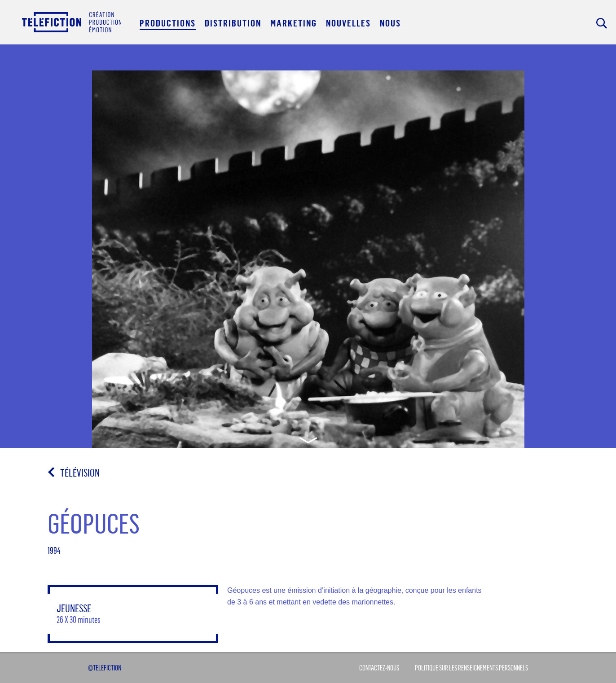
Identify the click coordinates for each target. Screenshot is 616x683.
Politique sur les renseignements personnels (471, 668)
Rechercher (602, 23)
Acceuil (72, 22)
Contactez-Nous (379, 668)
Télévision (80, 473)
